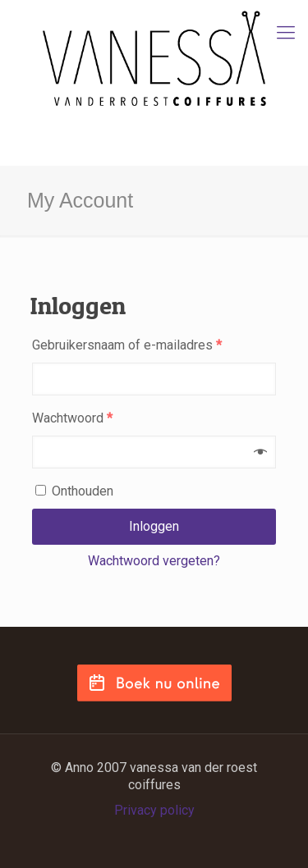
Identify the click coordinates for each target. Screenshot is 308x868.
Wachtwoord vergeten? (154, 561)
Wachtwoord (72, 418)
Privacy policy (154, 810)
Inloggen (154, 526)
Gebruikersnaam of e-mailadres (127, 345)
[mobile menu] (286, 33)
